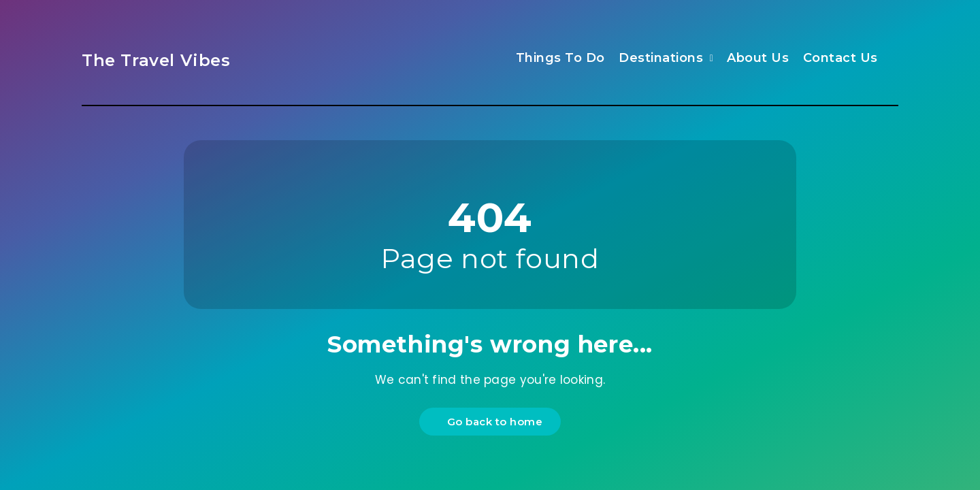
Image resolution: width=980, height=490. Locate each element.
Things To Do (560, 58)
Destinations (661, 58)
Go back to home (492, 422)
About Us (758, 58)
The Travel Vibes (156, 60)
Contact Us (840, 58)
